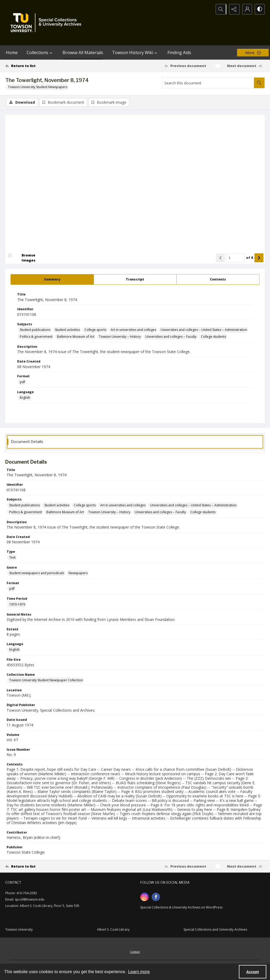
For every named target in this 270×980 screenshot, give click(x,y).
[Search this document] (208, 83)
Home (12, 53)
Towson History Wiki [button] (135, 53)
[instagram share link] (144, 897)
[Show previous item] (220, 258)
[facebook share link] (156, 897)
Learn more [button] (139, 972)
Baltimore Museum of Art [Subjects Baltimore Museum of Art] (76, 337)
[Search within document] (259, 83)
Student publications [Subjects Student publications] (35, 330)
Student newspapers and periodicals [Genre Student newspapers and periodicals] (37, 573)
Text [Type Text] (12, 558)
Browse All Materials (83, 53)
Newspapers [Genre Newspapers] (78, 573)
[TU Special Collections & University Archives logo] (47, 23)
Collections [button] (40, 53)
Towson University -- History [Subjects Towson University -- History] (120, 337)
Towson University (19, 930)
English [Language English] (25, 398)
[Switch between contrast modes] (259, 9)
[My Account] (246, 9)
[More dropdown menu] (253, 53)
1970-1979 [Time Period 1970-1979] (17, 605)
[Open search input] (220, 9)
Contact (135, 952)
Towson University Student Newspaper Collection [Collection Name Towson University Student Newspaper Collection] (46, 680)
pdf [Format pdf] (22, 382)
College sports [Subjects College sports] (95, 330)
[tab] (52, 280)
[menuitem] (135, 952)
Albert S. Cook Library (113, 930)
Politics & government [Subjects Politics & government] (36, 337)
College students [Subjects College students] (213, 337)
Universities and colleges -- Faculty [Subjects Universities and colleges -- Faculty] (171, 337)
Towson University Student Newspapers (38, 87)
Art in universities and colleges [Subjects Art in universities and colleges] (133, 330)
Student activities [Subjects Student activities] (67, 330)
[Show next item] (259, 258)
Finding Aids (179, 53)
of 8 (250, 258)
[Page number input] (235, 258)
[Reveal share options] (233, 9)
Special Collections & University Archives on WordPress (181, 908)
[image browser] (25, 258)
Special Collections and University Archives (215, 930)
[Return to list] (40, 66)
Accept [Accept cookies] (253, 972)
